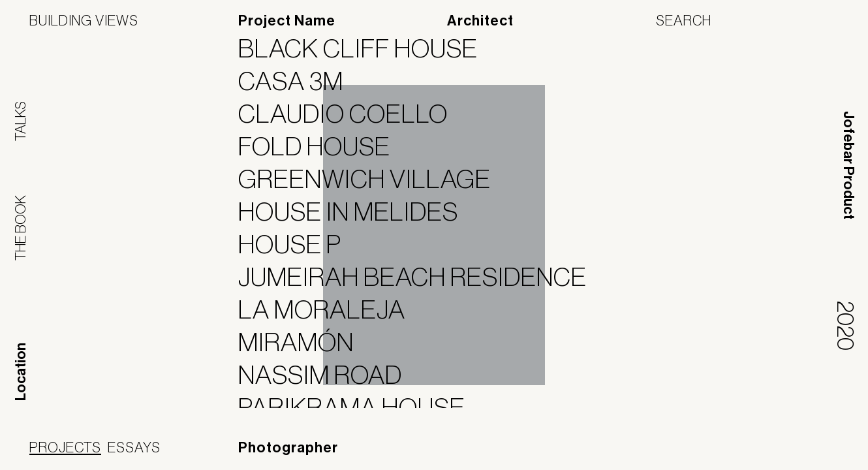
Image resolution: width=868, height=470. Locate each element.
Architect (480, 21)
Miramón (304, 342)
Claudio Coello (351, 114)
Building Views (84, 20)
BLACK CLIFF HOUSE (366, 48)
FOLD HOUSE (322, 146)
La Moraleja (330, 309)
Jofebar (804, 448)
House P (298, 244)
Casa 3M (299, 81)
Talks (20, 121)
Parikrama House (360, 407)
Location (21, 372)
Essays (134, 447)
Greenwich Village (373, 179)
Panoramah (721, 453)
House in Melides (356, 211)
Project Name (287, 21)
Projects (65, 447)
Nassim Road (328, 375)
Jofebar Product (848, 165)
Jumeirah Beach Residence (421, 277)
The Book (20, 228)
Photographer (288, 448)
